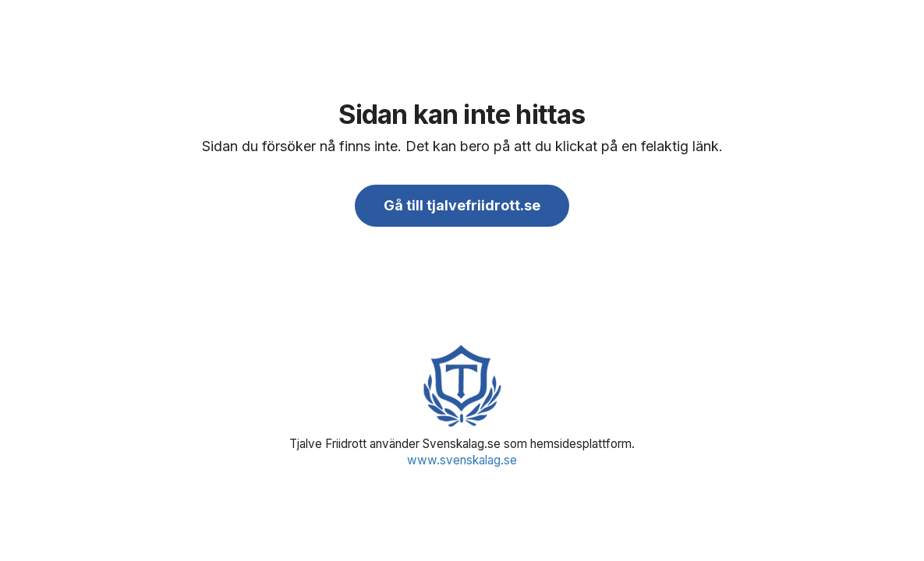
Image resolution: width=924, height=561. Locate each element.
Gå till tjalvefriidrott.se (462, 205)
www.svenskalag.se (462, 460)
